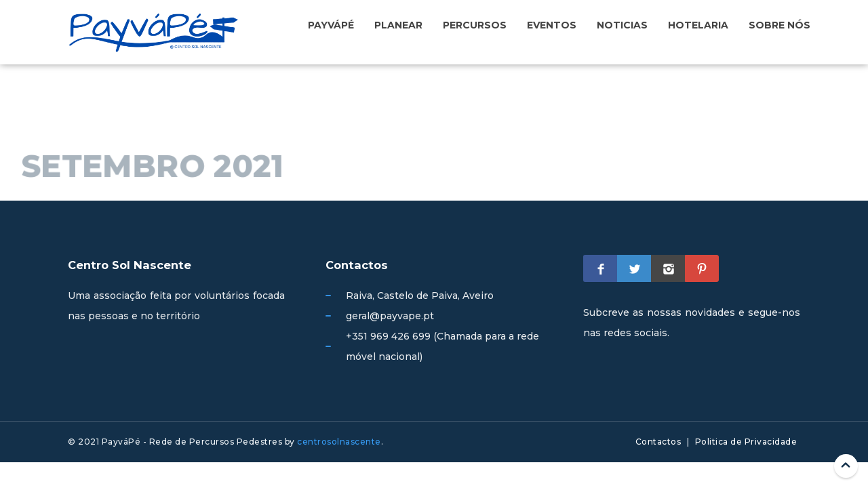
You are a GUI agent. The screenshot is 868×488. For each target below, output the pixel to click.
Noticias (622, 25)
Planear (398, 25)
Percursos (475, 25)
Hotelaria (698, 25)
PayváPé (331, 25)
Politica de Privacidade (746, 442)
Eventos (552, 25)
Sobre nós (780, 25)
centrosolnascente (339, 442)
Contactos (658, 442)
